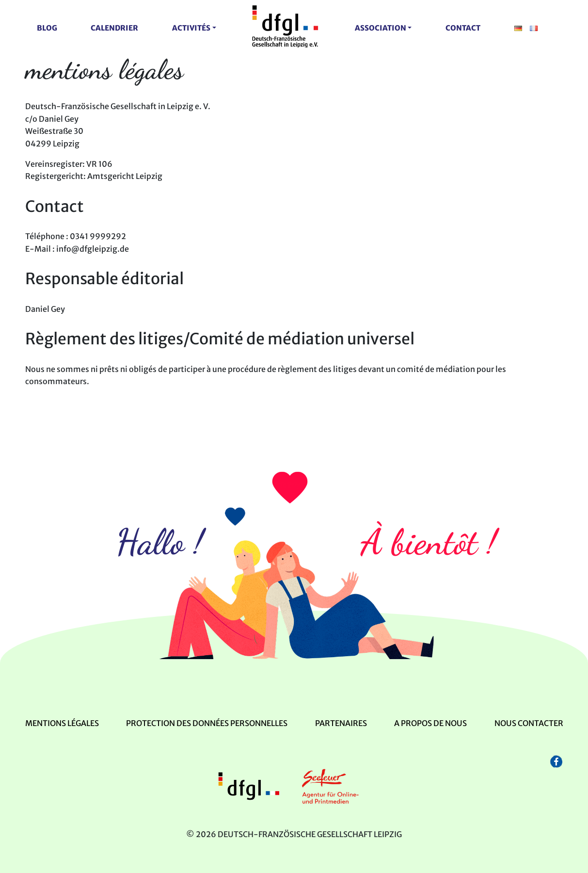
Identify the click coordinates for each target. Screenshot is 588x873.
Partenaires (341, 723)
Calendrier (114, 28)
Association (381, 28)
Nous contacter (529, 723)
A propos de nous (430, 723)
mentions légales (62, 723)
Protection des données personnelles (207, 723)
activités (191, 28)
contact (463, 28)
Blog (47, 28)
